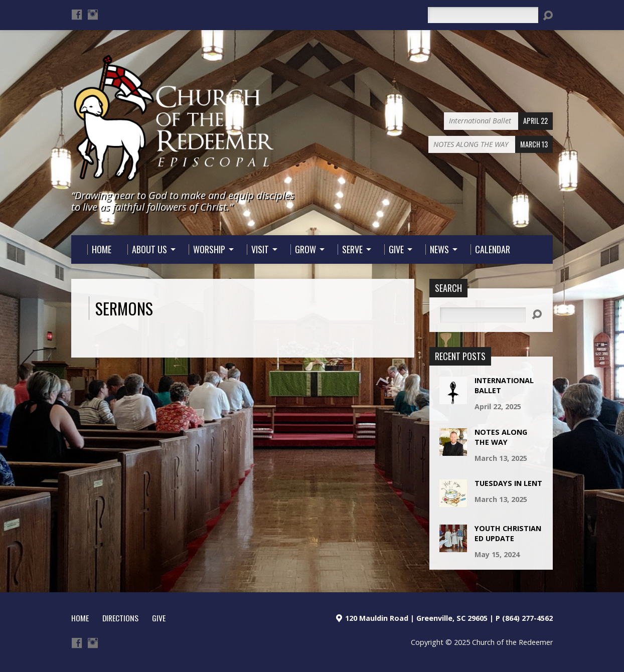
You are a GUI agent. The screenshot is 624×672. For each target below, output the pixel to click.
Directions (120, 618)
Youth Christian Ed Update (508, 533)
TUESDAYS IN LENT (508, 483)
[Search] (483, 15)
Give (159, 618)
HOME (80, 618)
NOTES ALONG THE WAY (501, 437)
